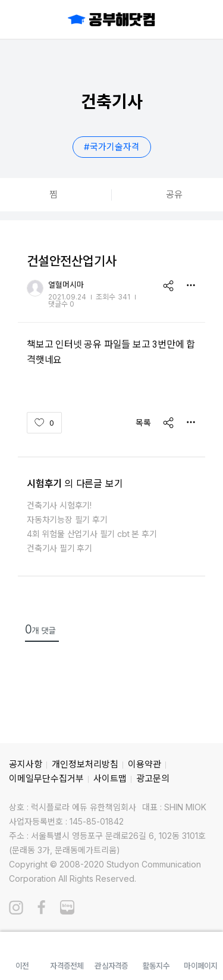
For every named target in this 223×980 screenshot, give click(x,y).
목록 (143, 422)
